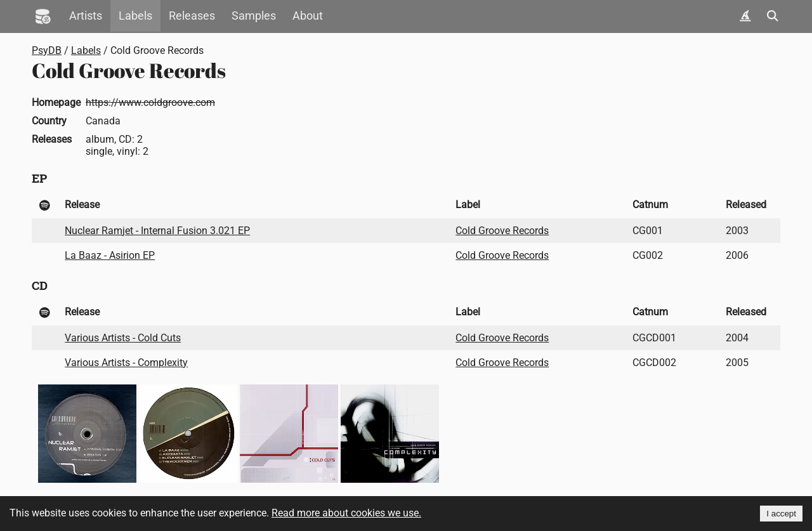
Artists (86, 16)
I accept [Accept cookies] (781, 514)
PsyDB (47, 50)
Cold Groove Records (502, 231)
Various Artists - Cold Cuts (123, 338)
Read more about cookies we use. (346, 513)
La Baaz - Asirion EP (110, 255)
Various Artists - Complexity (126, 363)
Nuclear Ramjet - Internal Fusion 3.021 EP (157, 231)
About (308, 16)
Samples (254, 16)
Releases (192, 16)
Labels (135, 16)
